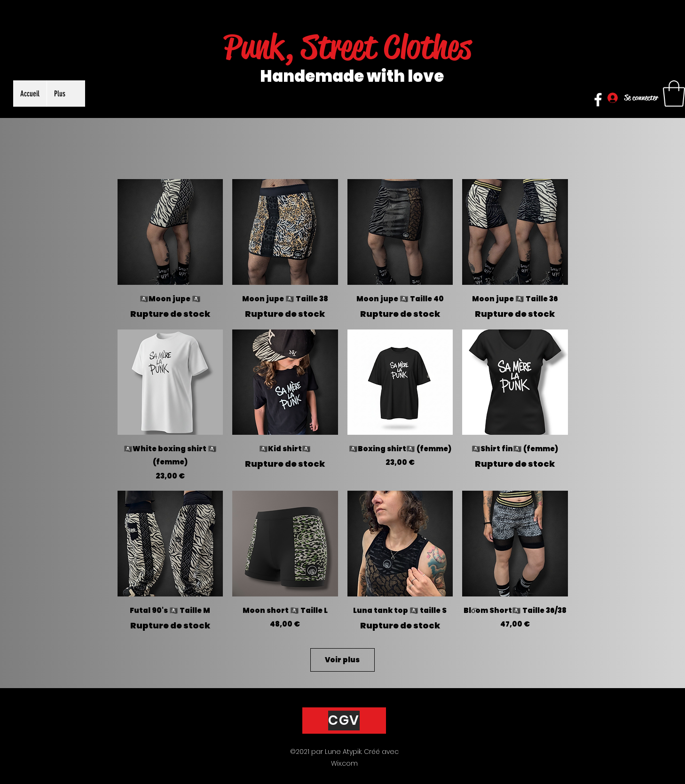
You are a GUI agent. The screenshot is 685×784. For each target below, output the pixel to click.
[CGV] (344, 721)
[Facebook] (598, 100)
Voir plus (342, 660)
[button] (674, 94)
